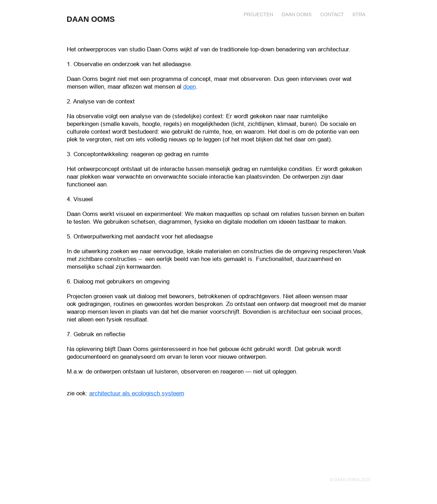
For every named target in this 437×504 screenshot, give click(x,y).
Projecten (258, 14)
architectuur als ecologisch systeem (137, 393)
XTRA (359, 14)
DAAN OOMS (91, 19)
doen (189, 87)
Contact (332, 14)
